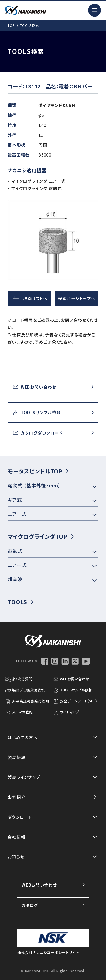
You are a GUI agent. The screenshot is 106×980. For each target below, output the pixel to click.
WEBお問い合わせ (35, 387)
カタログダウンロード (38, 433)
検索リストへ (30, 298)
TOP (11, 25)
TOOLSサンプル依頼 (37, 413)
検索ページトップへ (77, 298)
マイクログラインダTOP (41, 536)
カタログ (53, 905)
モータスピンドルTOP (38, 471)
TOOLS (21, 602)
